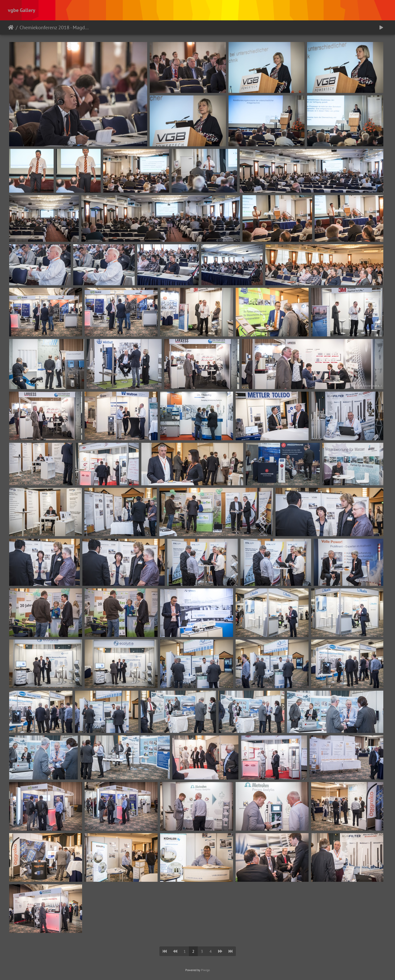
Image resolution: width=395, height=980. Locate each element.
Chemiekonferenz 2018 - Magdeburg (55, 27)
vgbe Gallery (22, 10)
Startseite (11, 27)
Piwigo (205, 970)
